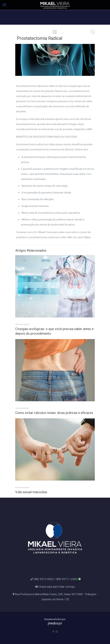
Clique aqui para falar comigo (55, 587)
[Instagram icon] (57, 632)
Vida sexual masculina (31, 492)
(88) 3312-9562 (44, 579)
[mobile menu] (4, 5)
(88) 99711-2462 (67, 579)
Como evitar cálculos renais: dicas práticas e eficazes (54, 413)
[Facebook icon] (53, 632)
